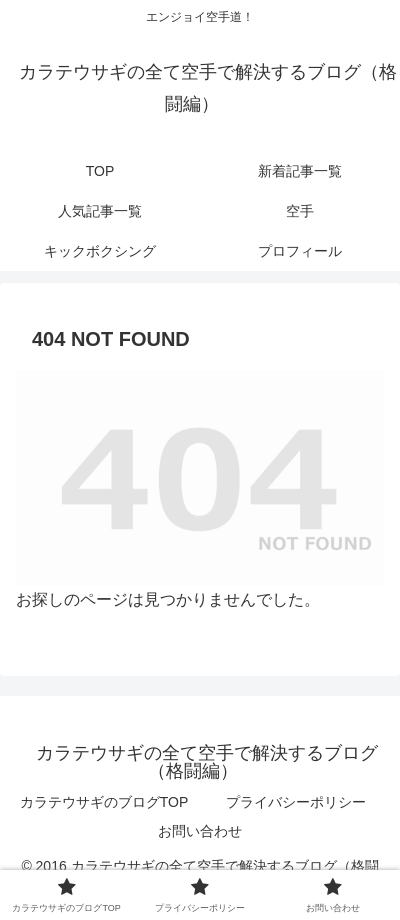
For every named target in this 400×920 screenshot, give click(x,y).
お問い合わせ (200, 831)
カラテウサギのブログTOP (104, 802)
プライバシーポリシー (296, 802)
